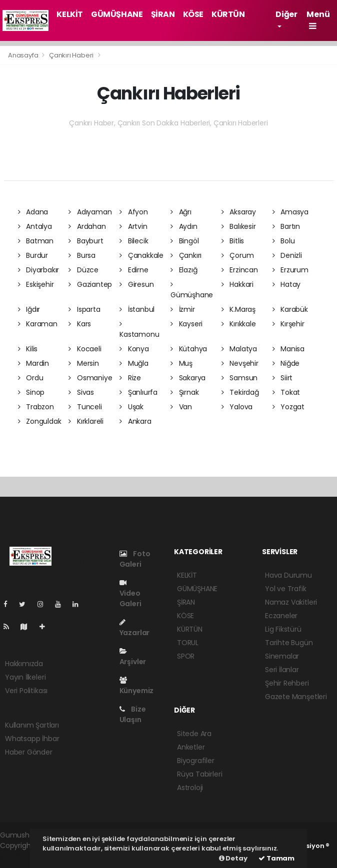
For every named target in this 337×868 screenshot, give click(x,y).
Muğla (134, 363)
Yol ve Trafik (286, 589)
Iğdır (29, 309)
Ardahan (87, 226)
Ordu (31, 378)
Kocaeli (85, 349)
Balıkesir (239, 226)
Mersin (83, 363)
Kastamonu (139, 330)
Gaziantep (90, 284)
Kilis (28, 349)
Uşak (131, 407)
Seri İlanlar (282, 670)
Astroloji (190, 788)
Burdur (33, 255)
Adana (33, 212)
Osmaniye (90, 378)
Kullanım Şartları (32, 725)
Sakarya (188, 378)
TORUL (188, 643)
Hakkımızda (24, 664)
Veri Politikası (26, 691)
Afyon (134, 212)
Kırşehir (288, 324)
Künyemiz (136, 686)
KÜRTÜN (228, 14)
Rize (130, 378)
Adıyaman (90, 212)
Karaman (38, 324)
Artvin (133, 226)
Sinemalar (282, 656)
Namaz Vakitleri (291, 602)
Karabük (290, 309)
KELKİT (70, 14)
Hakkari (237, 284)
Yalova (237, 407)
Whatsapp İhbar (32, 739)
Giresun (136, 284)
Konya (134, 349)
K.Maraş (238, 309)
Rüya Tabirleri (199, 774)
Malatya (239, 349)
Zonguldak (40, 421)
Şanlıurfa (138, 392)
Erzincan (240, 270)
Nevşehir (240, 363)
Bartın (286, 226)
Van (181, 407)
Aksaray (239, 212)
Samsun (239, 378)
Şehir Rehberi (287, 683)
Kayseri (186, 324)
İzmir (183, 309)
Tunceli (85, 407)
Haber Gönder (29, 752)
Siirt (283, 378)
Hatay (287, 284)
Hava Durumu (288, 575)
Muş (181, 363)
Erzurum (290, 270)
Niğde (286, 363)
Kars (80, 324)
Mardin (33, 363)
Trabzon (36, 407)
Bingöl (184, 241)
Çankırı (186, 255)
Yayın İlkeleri (25, 677)
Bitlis (233, 241)
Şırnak (184, 392)
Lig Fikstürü (283, 629)
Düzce (83, 270)
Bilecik (134, 241)
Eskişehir (36, 284)
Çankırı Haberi (71, 55)
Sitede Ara (194, 734)
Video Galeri (130, 594)
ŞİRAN (163, 14)
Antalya (35, 226)
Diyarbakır (39, 270)
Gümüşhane (192, 290)
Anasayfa (24, 55)
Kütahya (189, 349)
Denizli (287, 255)
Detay (233, 858)
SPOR (186, 656)
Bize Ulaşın (133, 714)
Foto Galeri (135, 559)
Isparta (84, 309)
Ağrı (181, 212)
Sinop (31, 392)
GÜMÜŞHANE (117, 14)
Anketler (191, 747)
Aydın (184, 226)
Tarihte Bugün (289, 643)
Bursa (82, 255)
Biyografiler (196, 761)
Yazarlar (134, 628)
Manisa (288, 349)
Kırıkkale (239, 324)
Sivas (81, 392)
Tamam (276, 858)
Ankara (135, 421)
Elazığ (184, 270)
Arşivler (133, 657)
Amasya (290, 212)
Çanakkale (141, 255)
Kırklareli (86, 421)
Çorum (238, 255)
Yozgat (288, 407)
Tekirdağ (240, 392)
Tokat (286, 392)
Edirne (134, 270)
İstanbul (137, 309)
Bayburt (86, 241)
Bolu (284, 241)
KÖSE (193, 14)
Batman (36, 241)
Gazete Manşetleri (296, 697)
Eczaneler (281, 616)
